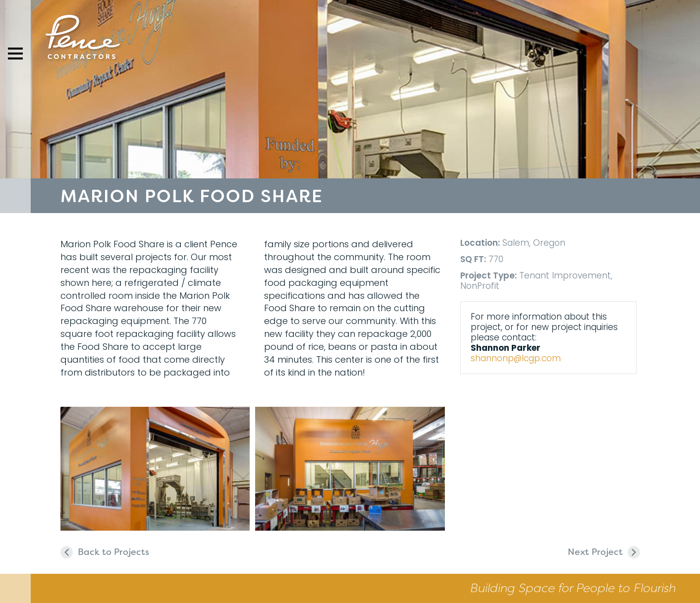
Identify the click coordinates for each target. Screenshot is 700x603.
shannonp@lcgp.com (516, 358)
